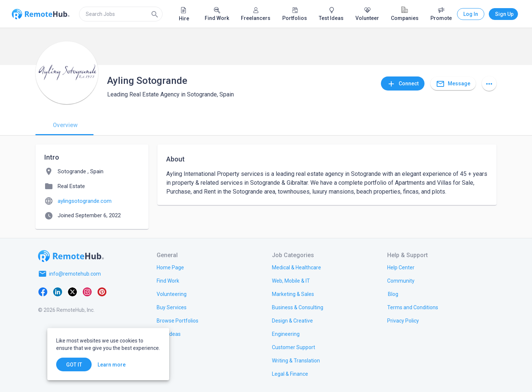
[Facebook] (43, 292)
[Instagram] (87, 292)
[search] (121, 14)
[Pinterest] (102, 292)
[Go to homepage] (71, 256)
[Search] (155, 14)
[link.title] (170, 267)
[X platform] (72, 292)
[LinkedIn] (58, 292)
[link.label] (401, 267)
